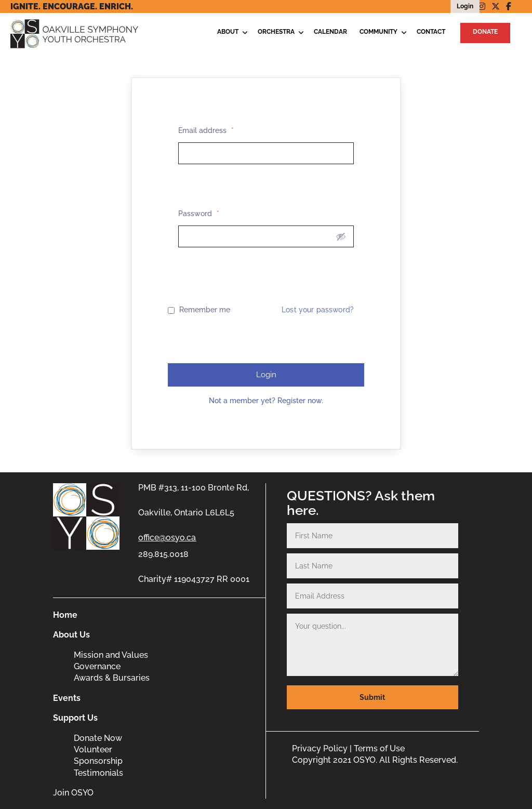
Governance (97, 666)
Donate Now (98, 738)
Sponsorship (98, 761)
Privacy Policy (320, 748)
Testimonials (98, 773)
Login (266, 375)
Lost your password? (318, 310)
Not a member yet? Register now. (266, 401)
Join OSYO (73, 793)
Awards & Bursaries (112, 678)
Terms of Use (379, 748)
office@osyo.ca (167, 538)
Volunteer (93, 750)
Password (199, 214)
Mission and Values (111, 655)
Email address (206, 130)
